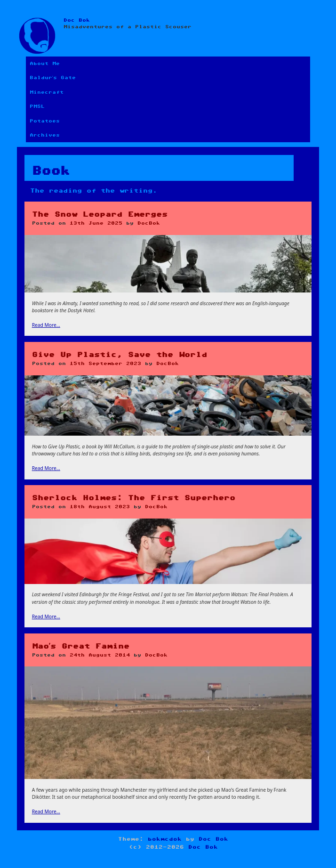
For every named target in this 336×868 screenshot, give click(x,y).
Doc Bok (77, 20)
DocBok (149, 223)
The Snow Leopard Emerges (100, 215)
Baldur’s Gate (53, 78)
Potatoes (45, 121)
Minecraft (47, 92)
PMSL (37, 106)
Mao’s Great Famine (81, 646)
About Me (45, 64)
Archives (45, 135)
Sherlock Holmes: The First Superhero (134, 498)
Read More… (46, 325)
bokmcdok (165, 839)
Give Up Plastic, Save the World (120, 355)
